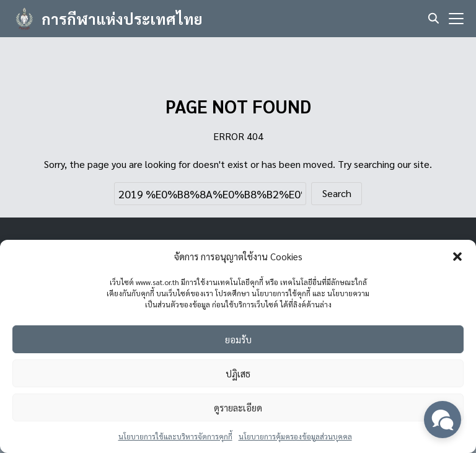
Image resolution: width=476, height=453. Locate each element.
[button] (457, 257)
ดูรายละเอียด (238, 407)
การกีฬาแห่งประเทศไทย (122, 19)
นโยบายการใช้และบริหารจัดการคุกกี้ (175, 436)
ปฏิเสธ (238, 373)
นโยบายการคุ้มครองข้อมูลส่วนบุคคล (295, 436)
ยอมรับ (238, 339)
